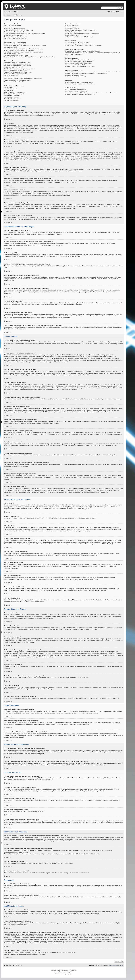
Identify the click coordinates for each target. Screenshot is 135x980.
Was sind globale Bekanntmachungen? (14, 94)
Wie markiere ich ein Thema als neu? (13, 82)
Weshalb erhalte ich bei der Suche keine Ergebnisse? (79, 62)
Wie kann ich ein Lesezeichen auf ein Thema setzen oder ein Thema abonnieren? (86, 74)
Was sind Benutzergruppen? (72, 29)
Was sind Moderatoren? (71, 27)
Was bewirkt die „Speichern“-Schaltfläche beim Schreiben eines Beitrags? (23, 79)
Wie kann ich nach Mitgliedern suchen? (75, 65)
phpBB (58, 970)
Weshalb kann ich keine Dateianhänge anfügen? (16, 74)
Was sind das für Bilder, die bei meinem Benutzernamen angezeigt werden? (23, 52)
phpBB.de (116, 279)
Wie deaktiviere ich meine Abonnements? (75, 77)
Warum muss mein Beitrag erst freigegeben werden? (17, 80)
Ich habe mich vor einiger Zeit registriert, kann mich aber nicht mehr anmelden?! (24, 34)
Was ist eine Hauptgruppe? (72, 35)
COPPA (96, 153)
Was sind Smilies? (9, 91)
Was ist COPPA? (8, 27)
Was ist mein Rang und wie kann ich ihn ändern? (16, 55)
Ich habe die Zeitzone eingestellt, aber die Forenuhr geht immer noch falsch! (23, 49)
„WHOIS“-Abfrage (12, 936)
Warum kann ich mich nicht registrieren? (14, 29)
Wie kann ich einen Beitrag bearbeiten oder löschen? (18, 64)
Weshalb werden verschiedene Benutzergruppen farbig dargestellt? (82, 34)
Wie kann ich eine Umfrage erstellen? (14, 67)
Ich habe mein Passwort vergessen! (13, 35)
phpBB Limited (103, 279)
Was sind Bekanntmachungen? (12, 95)
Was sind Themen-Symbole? (11, 100)
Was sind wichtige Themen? (11, 97)
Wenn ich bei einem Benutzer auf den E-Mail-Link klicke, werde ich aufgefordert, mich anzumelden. (29, 57)
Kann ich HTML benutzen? (11, 89)
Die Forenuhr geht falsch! (10, 47)
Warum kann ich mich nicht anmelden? (14, 32)
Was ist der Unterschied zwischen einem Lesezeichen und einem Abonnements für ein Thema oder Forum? (92, 72)
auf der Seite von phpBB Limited (54, 914)
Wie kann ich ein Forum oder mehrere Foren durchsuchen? (80, 60)
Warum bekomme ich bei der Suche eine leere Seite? (78, 63)
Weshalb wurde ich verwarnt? (11, 75)
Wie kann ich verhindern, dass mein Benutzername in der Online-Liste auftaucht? (25, 46)
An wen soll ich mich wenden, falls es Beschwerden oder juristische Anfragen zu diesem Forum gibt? (91, 93)
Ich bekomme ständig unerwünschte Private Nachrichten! (79, 44)
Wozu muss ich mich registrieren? (13, 25)
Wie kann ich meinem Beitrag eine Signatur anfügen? (18, 66)
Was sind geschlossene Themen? (13, 99)
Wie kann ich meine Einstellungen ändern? (15, 44)
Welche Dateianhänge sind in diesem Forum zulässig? (79, 82)
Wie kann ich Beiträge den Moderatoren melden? (17, 77)
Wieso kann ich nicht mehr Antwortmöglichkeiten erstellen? (19, 69)
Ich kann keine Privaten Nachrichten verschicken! (77, 42)
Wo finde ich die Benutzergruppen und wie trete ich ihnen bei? (81, 30)
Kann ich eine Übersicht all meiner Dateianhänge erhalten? (80, 84)
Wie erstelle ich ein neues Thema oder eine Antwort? (17, 62)
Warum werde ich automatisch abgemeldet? (15, 37)
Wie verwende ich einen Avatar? (12, 54)
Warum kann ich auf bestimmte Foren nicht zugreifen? (18, 72)
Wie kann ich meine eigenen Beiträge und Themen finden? (80, 66)
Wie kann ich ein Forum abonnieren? (74, 75)
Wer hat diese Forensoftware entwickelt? (75, 90)
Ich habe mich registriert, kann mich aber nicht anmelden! (19, 30)
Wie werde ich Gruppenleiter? (72, 32)
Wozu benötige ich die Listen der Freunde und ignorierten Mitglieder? (83, 51)
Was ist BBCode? (8, 87)
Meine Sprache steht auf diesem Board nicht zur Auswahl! (19, 50)
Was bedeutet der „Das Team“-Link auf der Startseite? (79, 37)
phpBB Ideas (84, 923)
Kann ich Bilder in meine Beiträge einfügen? (15, 92)
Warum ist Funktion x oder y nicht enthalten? (76, 91)
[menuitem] (15, 12)
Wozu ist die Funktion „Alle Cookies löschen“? (16, 38)
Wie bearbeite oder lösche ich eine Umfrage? (16, 71)
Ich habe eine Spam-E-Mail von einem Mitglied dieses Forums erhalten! (83, 46)
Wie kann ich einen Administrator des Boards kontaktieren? (80, 94)
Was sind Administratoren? (72, 25)
